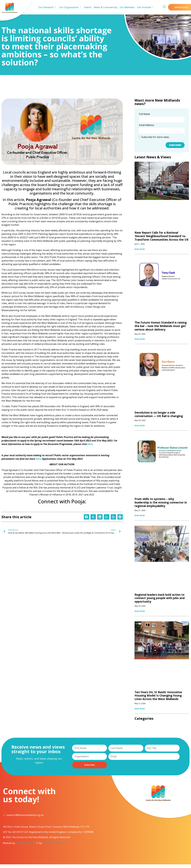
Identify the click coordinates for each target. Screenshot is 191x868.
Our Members (127, 7)
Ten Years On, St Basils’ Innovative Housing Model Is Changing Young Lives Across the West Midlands (158, 696)
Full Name (144, 114)
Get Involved (145, 7)
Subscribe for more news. (154, 137)
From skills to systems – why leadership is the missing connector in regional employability (161, 502)
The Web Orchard (25, 843)
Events (88, 7)
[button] (86, 517)
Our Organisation (70, 7)
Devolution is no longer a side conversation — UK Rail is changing (159, 414)
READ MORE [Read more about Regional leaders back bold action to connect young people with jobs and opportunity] (140, 611)
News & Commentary (106, 7)
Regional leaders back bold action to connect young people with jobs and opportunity (160, 598)
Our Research (48, 7)
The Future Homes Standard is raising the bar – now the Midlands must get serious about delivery (161, 326)
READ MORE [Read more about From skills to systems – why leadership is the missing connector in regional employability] (140, 516)
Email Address (147, 125)
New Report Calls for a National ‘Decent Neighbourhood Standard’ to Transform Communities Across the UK (162, 236)
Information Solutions (54, 843)
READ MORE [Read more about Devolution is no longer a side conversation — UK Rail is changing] (140, 426)
